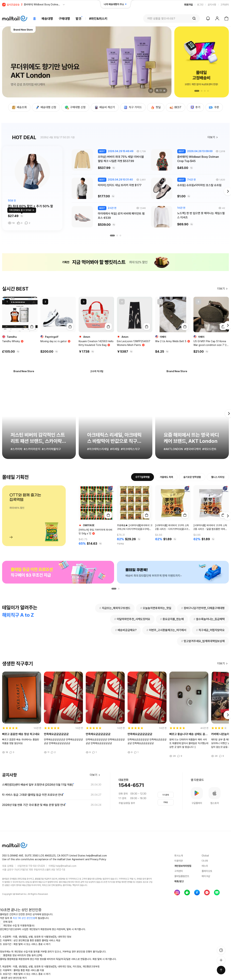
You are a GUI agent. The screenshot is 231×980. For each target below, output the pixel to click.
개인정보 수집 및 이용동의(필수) (17, 926)
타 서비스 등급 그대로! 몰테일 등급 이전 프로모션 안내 (33, 795)
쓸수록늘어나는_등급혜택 (209, 619)
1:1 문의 (166, 795)
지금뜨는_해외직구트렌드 (115, 608)
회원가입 (188, 5)
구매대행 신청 (75, 107)
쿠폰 (214, 107)
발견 (78, 19)
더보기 (213, 137)
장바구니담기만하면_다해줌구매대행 (203, 608)
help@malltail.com (66, 866)
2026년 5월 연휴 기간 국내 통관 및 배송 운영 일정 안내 (34, 805)
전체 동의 (6, 922)
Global (205, 856)
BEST (175, 107)
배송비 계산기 (104, 107)
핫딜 (155, 107)
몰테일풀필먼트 (182, 876)
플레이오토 (207, 871)
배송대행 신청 (46, 107)
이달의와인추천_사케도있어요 (132, 619)
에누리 (205, 866)
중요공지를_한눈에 (172, 619)
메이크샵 (206, 876)
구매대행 (64, 19)
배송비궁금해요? (126, 630)
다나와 (205, 861)
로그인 (200, 5)
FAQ (166, 802)
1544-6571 (131, 785)
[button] (197, 91)
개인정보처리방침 (183, 866)
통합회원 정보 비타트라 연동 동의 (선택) (21, 955)
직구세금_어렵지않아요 (210, 630)
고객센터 (225, 5)
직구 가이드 (133, 107)
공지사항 (212, 5)
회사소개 (179, 856)
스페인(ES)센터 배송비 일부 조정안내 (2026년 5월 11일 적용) (38, 785)
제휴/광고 (179, 881)
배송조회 (19, 107)
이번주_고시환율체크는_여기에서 (166, 630)
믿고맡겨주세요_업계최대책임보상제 (203, 641)
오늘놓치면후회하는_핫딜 (156, 608)
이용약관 (179, 861)
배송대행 (47, 19)
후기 (195, 107)
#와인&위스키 (98, 19)
